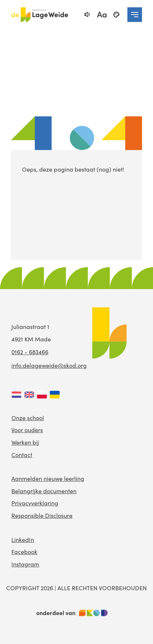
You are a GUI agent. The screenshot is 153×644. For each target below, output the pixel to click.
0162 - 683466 (30, 352)
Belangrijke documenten (44, 491)
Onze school (28, 418)
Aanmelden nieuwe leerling (48, 478)
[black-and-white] (116, 15)
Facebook (24, 552)
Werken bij (25, 442)
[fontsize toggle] (102, 15)
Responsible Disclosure (42, 515)
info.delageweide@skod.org (49, 365)
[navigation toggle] (135, 15)
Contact (22, 455)
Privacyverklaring (35, 503)
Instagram (25, 564)
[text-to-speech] (87, 15)
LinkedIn (23, 540)
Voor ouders (27, 430)
